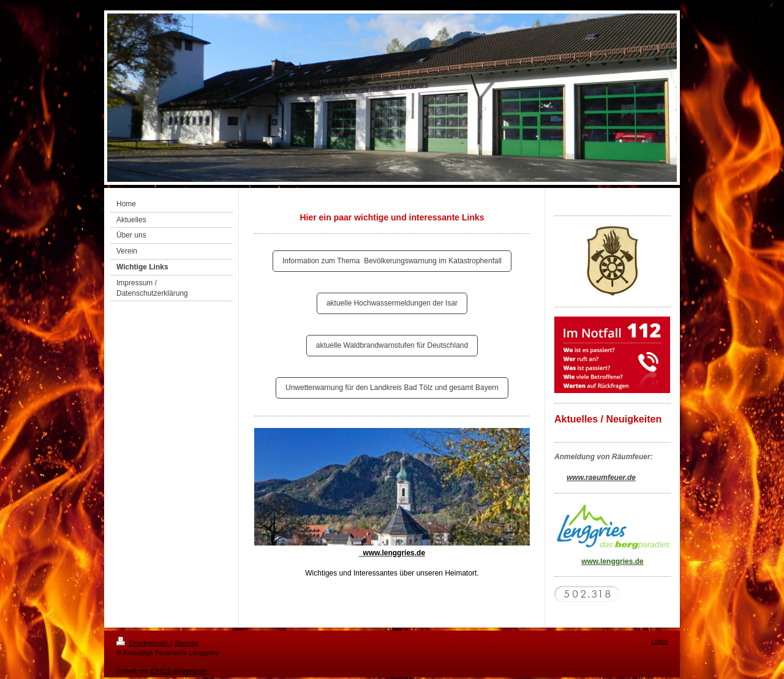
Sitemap (186, 643)
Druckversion (143, 643)
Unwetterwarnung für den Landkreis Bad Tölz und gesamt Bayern (392, 388)
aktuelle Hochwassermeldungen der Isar (392, 303)
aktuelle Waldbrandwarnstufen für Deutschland (392, 345)
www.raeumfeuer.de (601, 478)
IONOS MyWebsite (178, 671)
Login (659, 641)
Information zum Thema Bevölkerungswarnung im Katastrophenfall (392, 261)
